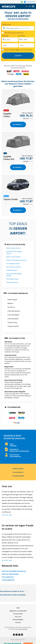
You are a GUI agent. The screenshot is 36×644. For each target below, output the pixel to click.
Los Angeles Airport (13, 264)
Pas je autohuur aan (18, 472)
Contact (18, 622)
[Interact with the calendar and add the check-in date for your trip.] (10, 40)
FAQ (18, 608)
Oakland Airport (12, 270)
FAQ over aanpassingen (10, 574)
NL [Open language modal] (27, 6)
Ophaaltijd (5, 36)
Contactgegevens (8, 580)
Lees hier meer (7, 515)
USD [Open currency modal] (30, 6)
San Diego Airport (13, 279)
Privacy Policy (18, 614)
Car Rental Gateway (22, 629)
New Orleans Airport (13, 248)
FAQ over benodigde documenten (14, 571)
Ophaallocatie (6, 25)
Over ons (18, 617)
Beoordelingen (18, 620)
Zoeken (18, 56)
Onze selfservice (8, 577)
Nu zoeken (18, 124)
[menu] (33, 6)
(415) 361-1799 (31, 2)
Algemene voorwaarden (18, 611)
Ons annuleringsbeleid (18, 476)
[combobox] (3, 45)
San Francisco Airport (14, 267)
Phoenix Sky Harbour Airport (16, 260)
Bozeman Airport (12, 282)
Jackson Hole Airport (13, 257)
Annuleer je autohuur (18, 468)
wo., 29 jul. (24, 40)
